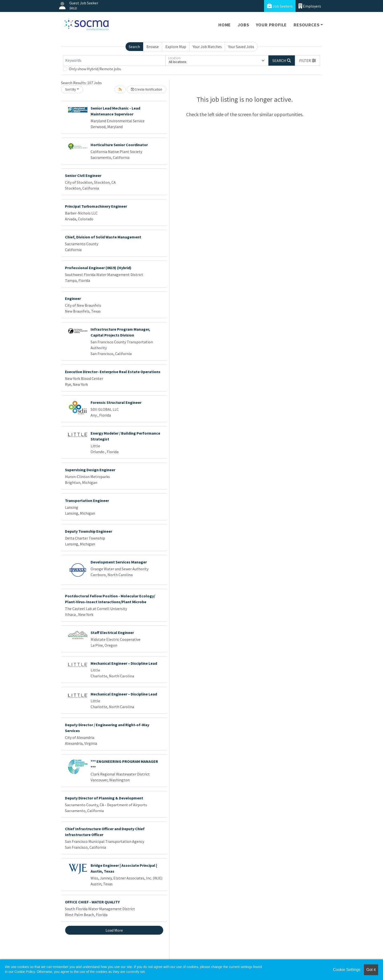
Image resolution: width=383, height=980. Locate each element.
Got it (371, 970)
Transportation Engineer (87, 500)
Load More (114, 930)
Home (225, 25)
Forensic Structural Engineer (116, 402)
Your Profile (271, 25)
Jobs (243, 25)
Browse (153, 47)
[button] (308, 61)
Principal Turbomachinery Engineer (96, 206)
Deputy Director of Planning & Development (104, 798)
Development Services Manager (119, 562)
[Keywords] (114, 61)
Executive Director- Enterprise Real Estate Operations (113, 372)
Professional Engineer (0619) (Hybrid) (98, 268)
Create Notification (147, 89)
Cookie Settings (347, 970)
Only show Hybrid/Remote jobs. (95, 69)
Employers (310, 6)
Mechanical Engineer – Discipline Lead (124, 663)
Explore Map (176, 47)
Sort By (71, 89)
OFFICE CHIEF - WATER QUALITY (92, 902)
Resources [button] (306, 25)
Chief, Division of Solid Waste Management (103, 237)
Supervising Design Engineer (90, 470)
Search (134, 47)
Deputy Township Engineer (89, 531)
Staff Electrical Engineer (112, 633)
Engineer (73, 298)
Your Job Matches (207, 47)
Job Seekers (280, 6)
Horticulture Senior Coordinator (119, 145)
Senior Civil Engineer (83, 175)
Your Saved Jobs (241, 47)
